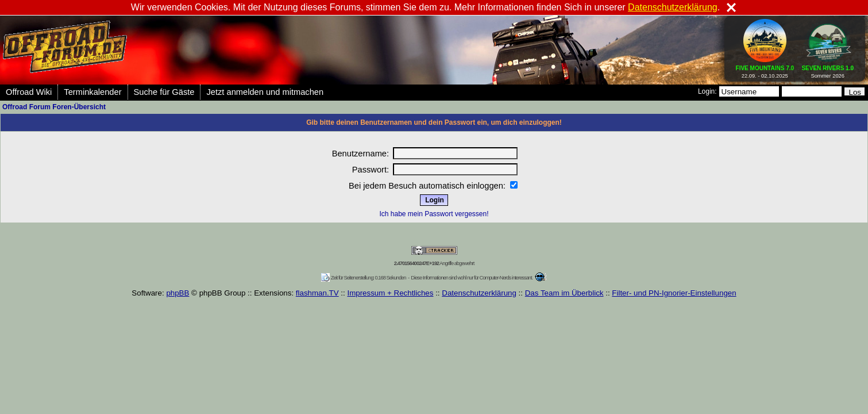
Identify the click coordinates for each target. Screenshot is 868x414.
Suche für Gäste (164, 92)
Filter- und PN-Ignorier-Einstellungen (674, 293)
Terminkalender (92, 92)
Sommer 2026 (828, 70)
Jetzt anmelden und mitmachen (265, 92)
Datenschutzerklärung (479, 293)
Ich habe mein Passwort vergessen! (434, 214)
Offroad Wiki (29, 92)
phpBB (178, 293)
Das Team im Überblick (564, 293)
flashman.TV (317, 293)
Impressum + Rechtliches (390, 293)
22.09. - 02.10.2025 (765, 70)
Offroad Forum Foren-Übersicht (54, 107)
